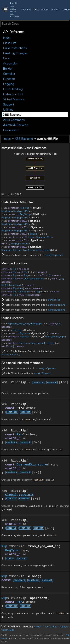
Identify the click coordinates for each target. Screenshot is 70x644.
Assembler (10, 63)
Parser (45, 10)
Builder (8, 69)
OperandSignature (34, 279)
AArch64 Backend (16, 125)
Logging (9, 84)
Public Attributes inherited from (29, 368)
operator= (24, 292)
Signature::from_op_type (15, 250)
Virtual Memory (14, 99)
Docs (36, 10)
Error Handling (13, 89)
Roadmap (26, 10)
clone (20, 288)
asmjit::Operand (57, 305)
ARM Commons (14, 120)
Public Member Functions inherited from (31, 300)
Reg (26, 275)
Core (6, 58)
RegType (24, 208)
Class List (10, 43)
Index (7, 38)
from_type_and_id (22, 324)
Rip (15, 269)
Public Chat (50, 626)
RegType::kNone (20, 244)
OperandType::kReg (39, 250)
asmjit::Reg (54, 300)
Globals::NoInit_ (14, 285)
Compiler (9, 74)
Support (55, 10)
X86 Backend (12, 115)
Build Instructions (15, 48)
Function (9, 79)
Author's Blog (8, 629)
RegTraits (7, 211)
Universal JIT (12, 130)
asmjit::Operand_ (55, 255)
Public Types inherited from (27, 373)
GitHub (66, 10)
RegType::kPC (21, 211)
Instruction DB (13, 94)
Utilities (8, 110)
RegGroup (25, 214)
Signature (25, 333)
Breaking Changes (15, 53)
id (48, 275)
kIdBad (33, 234)
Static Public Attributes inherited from (33, 255)
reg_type (60, 337)
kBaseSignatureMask (41, 237)
